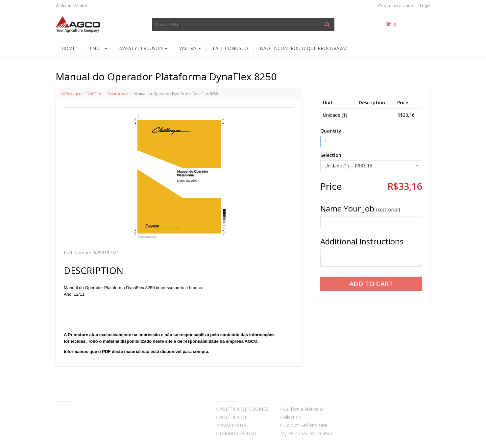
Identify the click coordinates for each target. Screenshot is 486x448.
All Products (71, 94)
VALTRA (94, 94)
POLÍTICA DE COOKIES (244, 409)
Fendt (97, 48)
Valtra (190, 48)
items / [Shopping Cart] (408, 24)
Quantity (331, 131)
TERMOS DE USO (238, 433)
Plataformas (117, 94)
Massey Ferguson (143, 48)
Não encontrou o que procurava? (303, 48)
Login (425, 6)
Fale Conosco (230, 48)
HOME (68, 48)
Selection (331, 155)
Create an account (396, 6)
